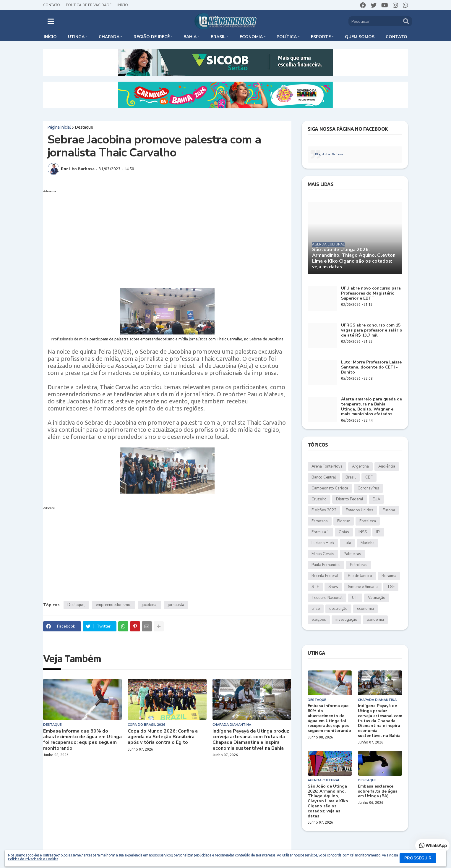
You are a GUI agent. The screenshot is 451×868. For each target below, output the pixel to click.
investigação (346, 620)
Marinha (368, 543)
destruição (338, 609)
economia (365, 609)
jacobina (149, 605)
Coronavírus (368, 488)
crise (316, 609)
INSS (363, 532)
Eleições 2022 (324, 510)
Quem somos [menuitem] (360, 37)
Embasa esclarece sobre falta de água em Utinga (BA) (378, 791)
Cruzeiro (319, 499)
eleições (319, 620)
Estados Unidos (360, 510)
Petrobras (359, 565)
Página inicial (59, 127)
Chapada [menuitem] (109, 37)
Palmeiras (352, 554)
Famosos (320, 521)
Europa (389, 510)
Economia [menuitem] (251, 37)
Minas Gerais (323, 554)
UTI (355, 598)
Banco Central (324, 477)
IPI (378, 532)
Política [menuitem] (287, 37)
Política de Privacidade (89, 5)
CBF (369, 477)
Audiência (387, 466)
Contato (52, 5)
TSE (391, 587)
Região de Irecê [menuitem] (152, 37)
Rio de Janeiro (360, 576)
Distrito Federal (350, 499)
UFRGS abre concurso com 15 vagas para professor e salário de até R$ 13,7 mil (372, 330)
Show (333, 587)
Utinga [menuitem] (76, 37)
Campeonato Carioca (330, 488)
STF (315, 587)
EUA (376, 499)
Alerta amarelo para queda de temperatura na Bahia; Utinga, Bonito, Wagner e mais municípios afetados (371, 407)
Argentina (360, 466)
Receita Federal (325, 576)
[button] (51, 21)
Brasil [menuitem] (218, 37)
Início (123, 5)
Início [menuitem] (50, 37)
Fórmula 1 (320, 532)
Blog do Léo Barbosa (329, 154)
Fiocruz (344, 521)
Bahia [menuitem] (190, 37)
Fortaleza (368, 521)
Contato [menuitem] (396, 37)
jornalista (176, 605)
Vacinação (377, 598)
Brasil (351, 477)
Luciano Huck (323, 543)
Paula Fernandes (326, 565)
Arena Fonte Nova (327, 466)
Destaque (84, 127)
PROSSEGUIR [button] (418, 858)
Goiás (344, 532)
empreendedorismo (113, 605)
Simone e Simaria (363, 587)
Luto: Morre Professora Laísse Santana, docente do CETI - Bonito (371, 367)
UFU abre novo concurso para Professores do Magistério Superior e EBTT (371, 293)
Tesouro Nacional (327, 598)
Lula (347, 543)
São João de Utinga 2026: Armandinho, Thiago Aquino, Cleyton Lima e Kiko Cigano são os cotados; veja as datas (354, 258)
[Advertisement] (167, 237)
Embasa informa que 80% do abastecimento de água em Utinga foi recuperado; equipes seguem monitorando (82, 740)
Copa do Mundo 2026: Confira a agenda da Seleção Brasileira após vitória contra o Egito (163, 737)
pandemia (375, 620)
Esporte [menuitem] (321, 37)
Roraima (389, 576)
